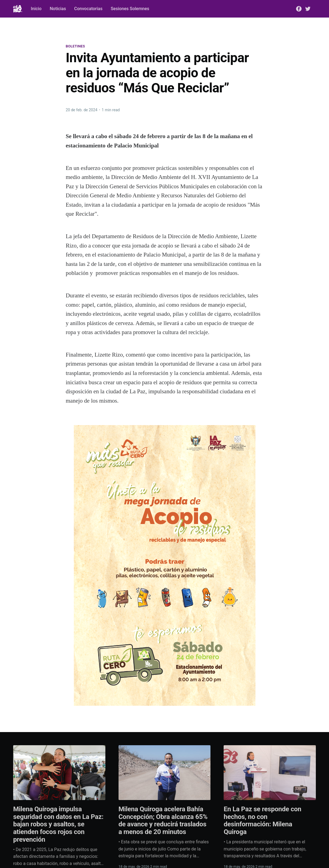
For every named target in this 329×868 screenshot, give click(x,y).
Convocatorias (88, 9)
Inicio (36, 9)
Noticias (58, 9)
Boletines (75, 46)
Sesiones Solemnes (130, 9)
